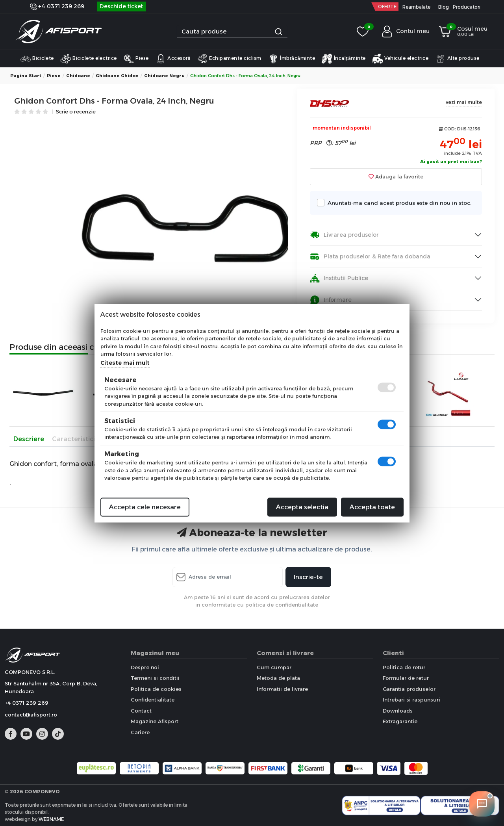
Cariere (140, 732)
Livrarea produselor (344, 235)
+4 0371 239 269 (57, 6)
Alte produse (457, 59)
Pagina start (26, 76)
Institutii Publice (339, 278)
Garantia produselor (409, 689)
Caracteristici (74, 439)
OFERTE (387, 6)
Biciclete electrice (89, 59)
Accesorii (173, 59)
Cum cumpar (274, 667)
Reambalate (416, 7)
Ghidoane (78, 76)
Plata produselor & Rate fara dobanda (370, 257)
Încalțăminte (344, 59)
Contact (141, 711)
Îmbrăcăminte (292, 59)
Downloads (398, 711)
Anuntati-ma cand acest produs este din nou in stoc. (397, 203)
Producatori (467, 7)
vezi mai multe (464, 102)
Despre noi (145, 667)
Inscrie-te (308, 577)
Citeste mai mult (125, 362)
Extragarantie (400, 721)
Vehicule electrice (400, 59)
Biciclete (37, 59)
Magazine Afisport (155, 721)
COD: (450, 129)
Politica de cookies (156, 689)
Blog (444, 7)
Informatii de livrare (282, 689)
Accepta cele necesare (145, 507)
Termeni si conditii (155, 678)
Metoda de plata (278, 678)
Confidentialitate (153, 700)
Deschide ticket (121, 6)
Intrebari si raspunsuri (411, 700)
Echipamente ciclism (229, 59)
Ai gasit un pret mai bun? (451, 162)
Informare (331, 300)
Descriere (29, 439)
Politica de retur (404, 667)
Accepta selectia (302, 507)
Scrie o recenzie (76, 112)
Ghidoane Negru (164, 76)
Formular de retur (406, 678)
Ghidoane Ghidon (117, 76)
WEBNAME (51, 819)
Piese (136, 59)
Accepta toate (372, 507)
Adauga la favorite (396, 176)
